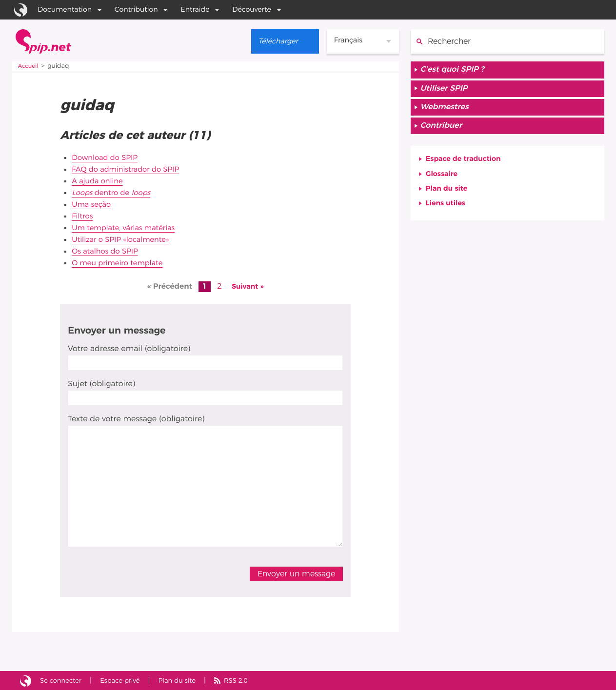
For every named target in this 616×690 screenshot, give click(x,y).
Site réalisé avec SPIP (26, 680)
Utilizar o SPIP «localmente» (124, 239)
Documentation (65, 10)
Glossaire (444, 181)
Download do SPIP (107, 158)
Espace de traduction (467, 165)
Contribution (136, 10)
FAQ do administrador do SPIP (130, 169)
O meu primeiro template (121, 263)
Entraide (195, 10)
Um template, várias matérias (127, 228)
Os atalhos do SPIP (108, 251)
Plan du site (449, 197)
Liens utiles (448, 212)
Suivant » (248, 286)
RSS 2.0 (248, 680)
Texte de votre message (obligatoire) (136, 419)
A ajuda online (99, 181)
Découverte (252, 10)
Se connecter (63, 680)
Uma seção (93, 204)
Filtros (83, 216)
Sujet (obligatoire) (101, 384)
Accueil (29, 66)
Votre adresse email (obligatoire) (129, 349)
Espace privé (126, 680)
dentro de (114, 193)
